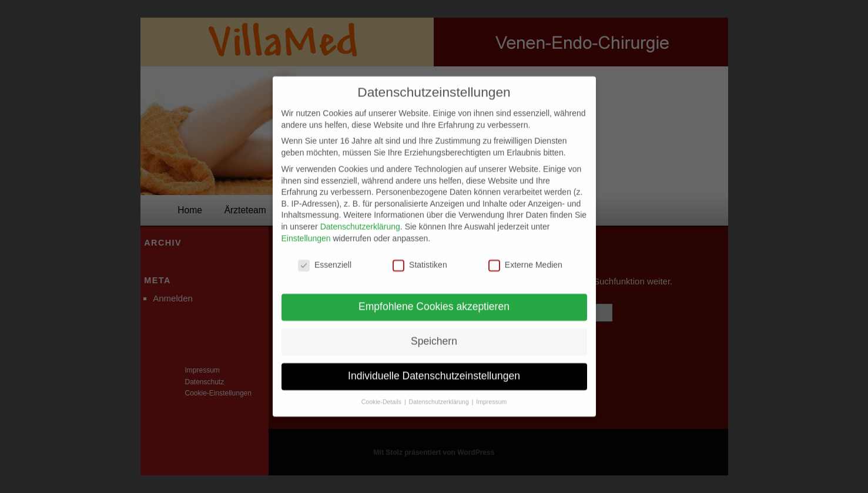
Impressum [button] (491, 394)
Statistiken (420, 257)
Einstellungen (306, 230)
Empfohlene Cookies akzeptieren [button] (434, 299)
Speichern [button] (434, 333)
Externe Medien (525, 257)
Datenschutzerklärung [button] (440, 394)
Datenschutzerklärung (360, 219)
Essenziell (325, 257)
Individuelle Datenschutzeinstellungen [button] (434, 368)
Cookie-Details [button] (382, 394)
